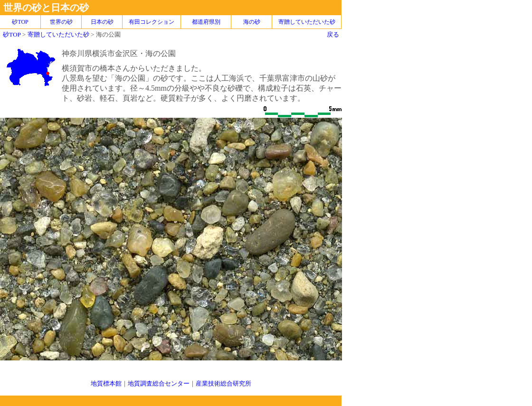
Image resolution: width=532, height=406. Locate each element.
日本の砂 (102, 22)
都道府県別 (206, 22)
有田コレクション (152, 22)
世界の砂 (61, 22)
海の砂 (252, 22)
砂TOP (12, 34)
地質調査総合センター (159, 383)
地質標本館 (106, 383)
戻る (333, 34)
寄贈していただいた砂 (307, 22)
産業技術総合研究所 (223, 383)
